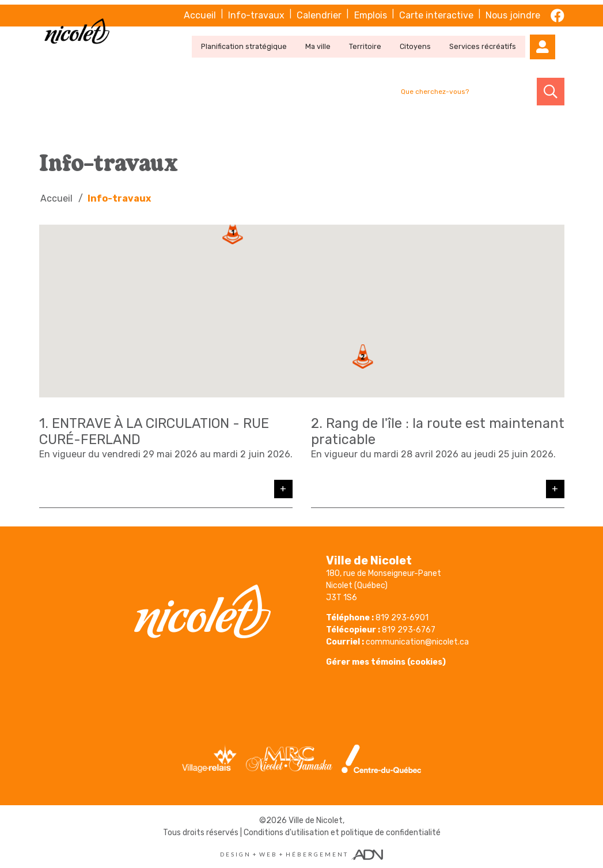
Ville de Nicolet (316, 819)
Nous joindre (514, 10)
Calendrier (323, 10)
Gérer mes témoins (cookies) (386, 661)
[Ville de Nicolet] (79, 29)
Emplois (373, 10)
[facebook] (558, 10)
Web (268, 853)
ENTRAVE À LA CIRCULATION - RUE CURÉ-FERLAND (158, 430)
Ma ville (331, 40)
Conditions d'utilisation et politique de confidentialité (342, 831)
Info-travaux (260, 10)
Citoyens (425, 40)
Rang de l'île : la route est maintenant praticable (399, 430)
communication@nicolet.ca (417, 641)
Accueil (204, 10)
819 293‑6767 (409, 629)
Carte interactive (438, 10)
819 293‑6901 (402, 617)
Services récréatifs (491, 40)
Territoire (377, 40)
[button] (233, 231)
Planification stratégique (260, 40)
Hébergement (317, 853)
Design (236, 853)
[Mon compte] (551, 40)
